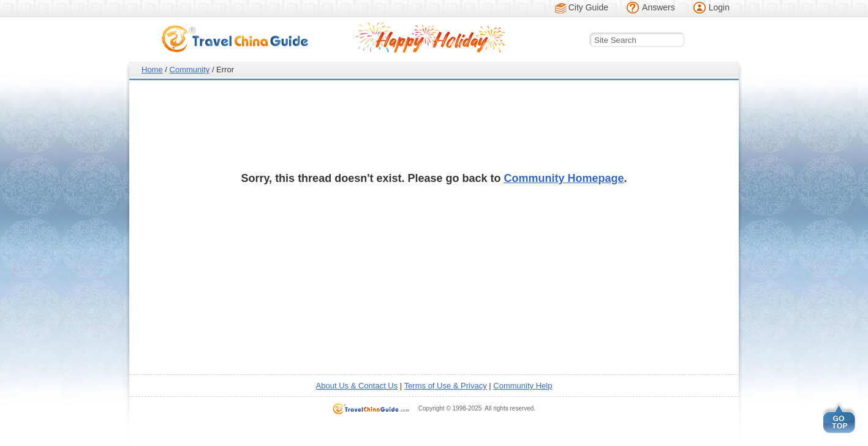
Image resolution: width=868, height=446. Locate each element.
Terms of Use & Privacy (446, 386)
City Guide (588, 7)
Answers (659, 7)
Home (152, 70)
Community (190, 70)
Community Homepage (564, 178)
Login (719, 7)
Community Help (523, 386)
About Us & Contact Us (357, 386)
